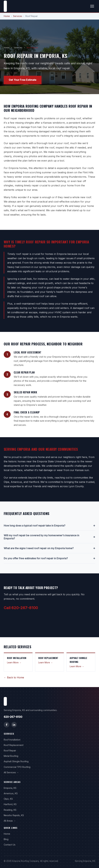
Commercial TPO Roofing (17, 767)
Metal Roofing (11, 756)
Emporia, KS (10, 788)
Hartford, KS (10, 804)
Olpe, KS (8, 799)
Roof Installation (12, 740)
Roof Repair (10, 751)
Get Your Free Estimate (23, 80)
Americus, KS (11, 793)
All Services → (11, 772)
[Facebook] (7, 725)
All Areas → (10, 821)
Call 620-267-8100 (21, 608)
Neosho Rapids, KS (14, 815)
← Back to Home (14, 677)
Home (7, 16)
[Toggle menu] (92, 6)
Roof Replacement (14, 745)
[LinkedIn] (14, 725)
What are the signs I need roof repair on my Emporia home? (50, 548)
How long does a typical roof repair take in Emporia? (50, 526)
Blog (6, 839)
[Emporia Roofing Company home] (5, 6)
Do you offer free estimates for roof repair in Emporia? (50, 558)
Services (18, 16)
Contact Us (10, 845)
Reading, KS (10, 810)
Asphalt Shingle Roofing (16, 761)
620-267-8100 (13, 717)
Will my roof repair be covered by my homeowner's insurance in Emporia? (50, 537)
